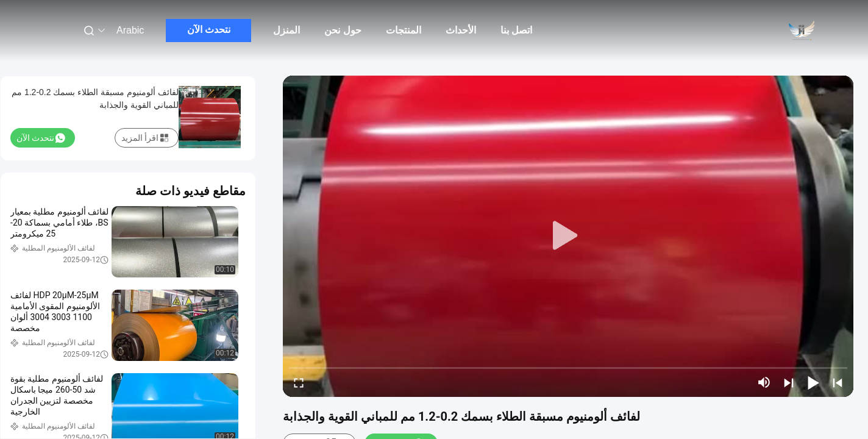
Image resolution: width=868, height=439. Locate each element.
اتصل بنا (516, 30)
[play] (568, 236)
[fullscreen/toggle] (299, 382)
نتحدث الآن (209, 30)
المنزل (286, 30)
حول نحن (343, 30)
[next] (789, 382)
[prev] (838, 382)
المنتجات (404, 30)
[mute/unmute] (764, 382)
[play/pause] (813, 382)
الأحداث (461, 30)
